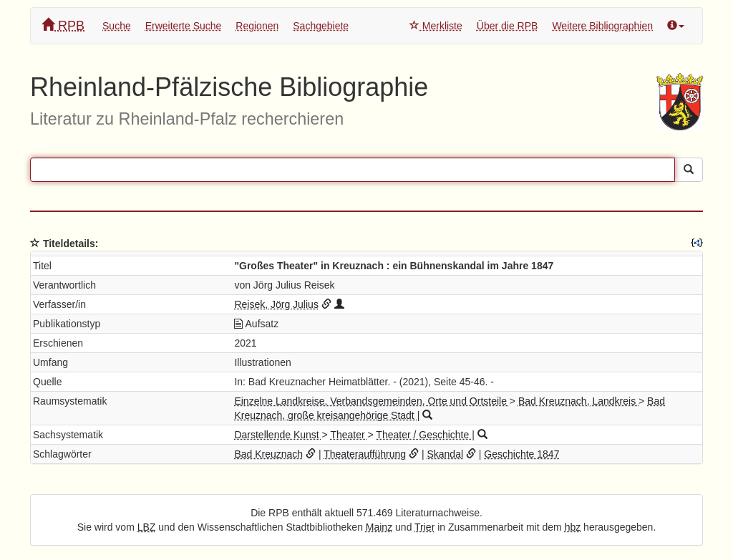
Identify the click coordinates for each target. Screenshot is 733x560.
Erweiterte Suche (184, 26)
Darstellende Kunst (278, 435)
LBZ (147, 527)
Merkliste (436, 26)
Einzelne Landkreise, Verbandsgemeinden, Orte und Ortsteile (372, 401)
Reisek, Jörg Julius (276, 304)
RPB (63, 25)
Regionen (257, 26)
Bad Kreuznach (268, 454)
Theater (349, 435)
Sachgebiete (321, 26)
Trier (424, 527)
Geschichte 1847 (521, 454)
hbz (573, 527)
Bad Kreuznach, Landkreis (578, 401)
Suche (117, 26)
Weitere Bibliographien (602, 26)
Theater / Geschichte (424, 435)
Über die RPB (508, 26)
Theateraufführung (365, 454)
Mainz (379, 527)
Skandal (445, 454)
